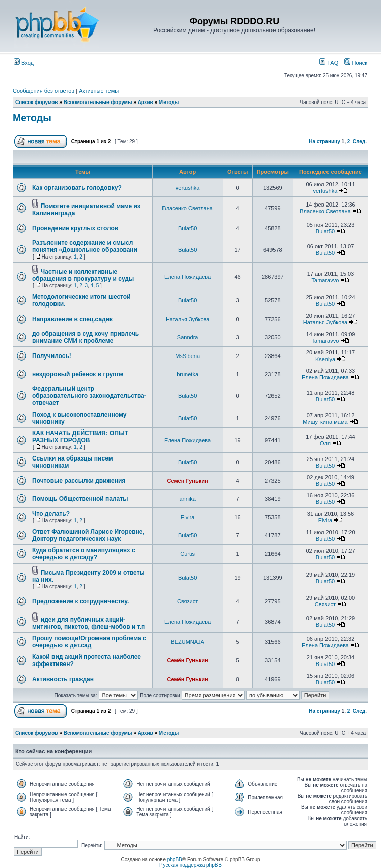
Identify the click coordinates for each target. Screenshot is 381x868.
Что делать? (51, 514)
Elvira (188, 517)
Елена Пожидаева (187, 277)
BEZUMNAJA (187, 642)
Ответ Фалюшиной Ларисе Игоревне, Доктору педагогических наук (88, 535)
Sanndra (188, 337)
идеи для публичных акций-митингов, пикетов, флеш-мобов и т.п (89, 623)
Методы (169, 102)
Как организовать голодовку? (77, 188)
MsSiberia (187, 356)
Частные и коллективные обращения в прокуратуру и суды (83, 275)
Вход (24, 63)
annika (187, 499)
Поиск (356, 63)
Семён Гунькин (188, 481)
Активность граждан (63, 679)
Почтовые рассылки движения (79, 481)
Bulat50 (187, 228)
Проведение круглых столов (75, 228)
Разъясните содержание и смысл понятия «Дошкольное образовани (85, 246)
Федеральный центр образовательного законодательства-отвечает (89, 396)
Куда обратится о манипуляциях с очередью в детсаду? (84, 554)
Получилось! (52, 356)
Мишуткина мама (325, 422)
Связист (187, 601)
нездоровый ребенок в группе (78, 374)
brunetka (187, 374)
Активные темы (99, 91)
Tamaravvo (325, 280)
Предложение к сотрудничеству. (80, 601)
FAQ (329, 63)
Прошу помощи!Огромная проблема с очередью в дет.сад (89, 642)
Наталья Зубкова (187, 319)
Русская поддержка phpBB (190, 865)
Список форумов (37, 102)
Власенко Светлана (187, 208)
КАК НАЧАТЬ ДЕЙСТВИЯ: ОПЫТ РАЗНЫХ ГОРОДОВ (80, 437)
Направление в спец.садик (72, 319)
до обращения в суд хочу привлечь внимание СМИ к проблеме (86, 337)
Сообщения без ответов (43, 91)
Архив (146, 102)
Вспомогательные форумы (98, 102)
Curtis (187, 554)
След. (360, 142)
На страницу (324, 142)
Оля (325, 443)
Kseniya (325, 359)
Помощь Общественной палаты (80, 499)
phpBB (175, 860)
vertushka (188, 188)
